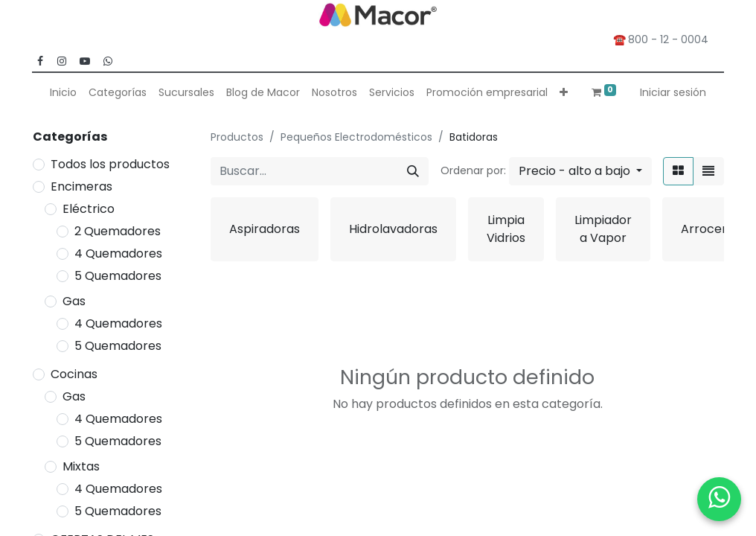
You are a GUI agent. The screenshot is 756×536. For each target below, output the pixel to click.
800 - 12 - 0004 (671, 39)
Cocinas (74, 374)
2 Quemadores (118, 231)
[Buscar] (413, 171)
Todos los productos (110, 164)
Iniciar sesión (673, 92)
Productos (237, 137)
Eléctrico (89, 209)
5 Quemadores (118, 276)
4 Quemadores (118, 253)
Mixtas (81, 466)
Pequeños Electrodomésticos (356, 137)
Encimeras (81, 186)
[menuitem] (63, 93)
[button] (564, 93)
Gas (74, 301)
